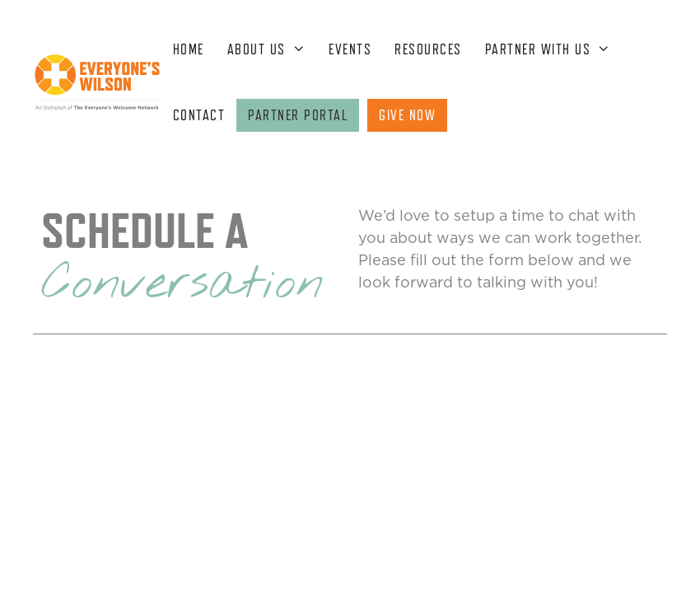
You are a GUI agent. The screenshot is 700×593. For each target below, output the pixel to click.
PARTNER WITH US (554, 49)
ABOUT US (272, 49)
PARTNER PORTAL (298, 115)
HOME (189, 49)
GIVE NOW (407, 115)
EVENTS (350, 49)
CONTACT (199, 115)
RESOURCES (428, 49)
